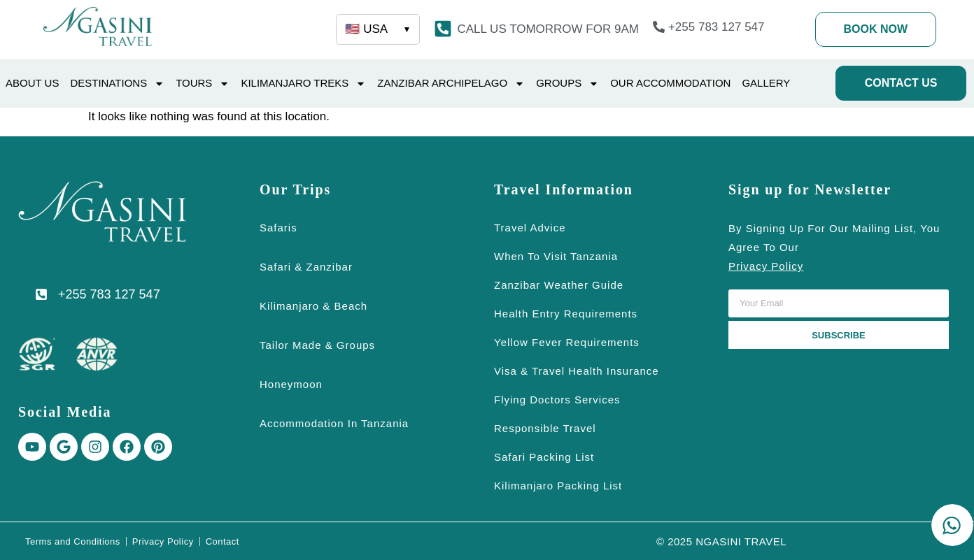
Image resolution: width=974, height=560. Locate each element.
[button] (548, 29)
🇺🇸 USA (378, 29)
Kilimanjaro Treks (303, 84)
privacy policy (766, 266)
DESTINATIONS (117, 84)
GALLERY (766, 83)
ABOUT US (32, 83)
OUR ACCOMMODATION (670, 83)
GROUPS (567, 84)
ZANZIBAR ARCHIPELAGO (451, 84)
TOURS (203, 84)
